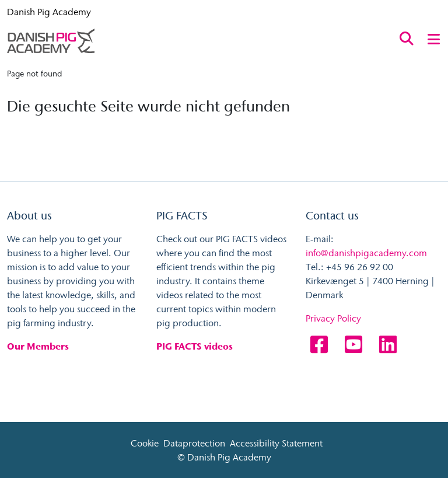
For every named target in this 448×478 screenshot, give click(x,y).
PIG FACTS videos (195, 346)
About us (29, 215)
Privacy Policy (333, 318)
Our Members (38, 346)
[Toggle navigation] (434, 39)
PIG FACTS (182, 215)
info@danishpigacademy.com (366, 253)
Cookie (145, 443)
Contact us (332, 215)
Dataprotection (194, 443)
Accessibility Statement (276, 443)
